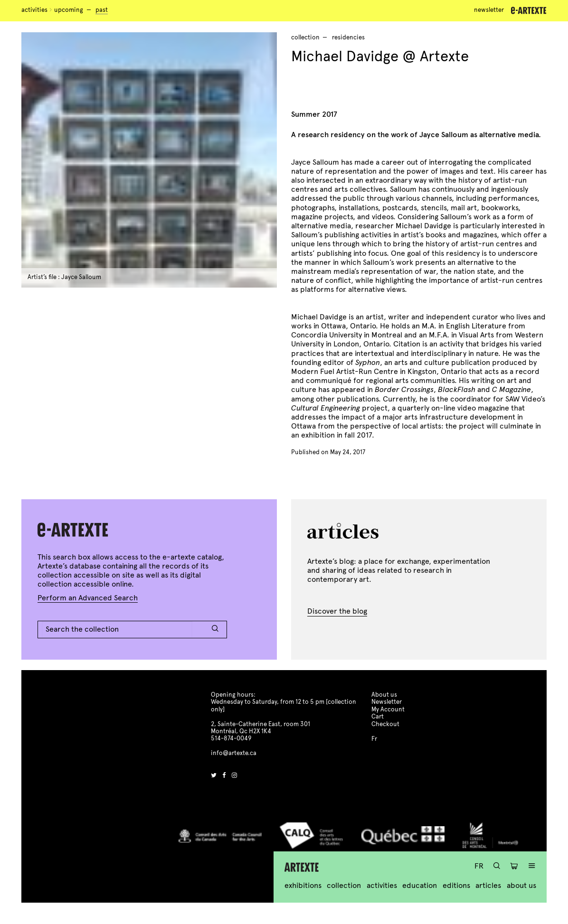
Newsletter (489, 10)
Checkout (385, 724)
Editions (456, 885)
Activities (34, 10)
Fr (479, 866)
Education (420, 885)
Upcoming (69, 10)
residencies (348, 37)
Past (102, 10)
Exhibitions (303, 885)
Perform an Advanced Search (88, 598)
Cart (378, 717)
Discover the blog (337, 611)
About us (521, 885)
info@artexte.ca (234, 753)
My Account (388, 709)
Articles (488, 885)
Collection (344, 885)
